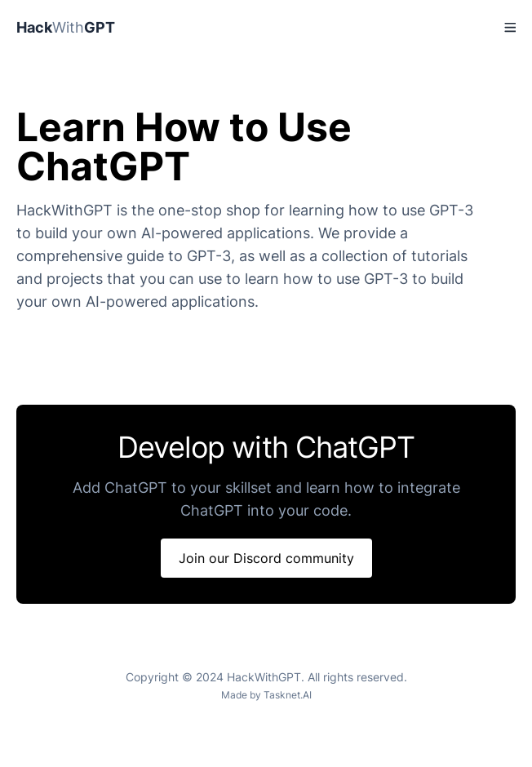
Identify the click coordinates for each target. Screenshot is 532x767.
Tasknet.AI (288, 695)
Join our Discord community (266, 558)
